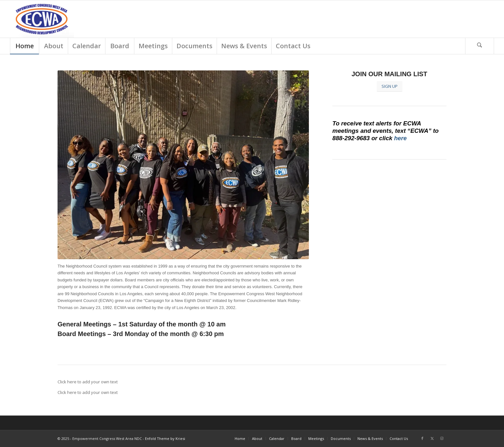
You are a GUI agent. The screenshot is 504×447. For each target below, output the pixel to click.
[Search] (480, 46)
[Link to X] (432, 438)
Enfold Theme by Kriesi (165, 438)
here (400, 138)
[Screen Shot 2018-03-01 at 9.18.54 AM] (42, 19)
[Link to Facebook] (422, 438)
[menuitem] (24, 46)
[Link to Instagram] (442, 438)
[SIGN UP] (390, 86)
